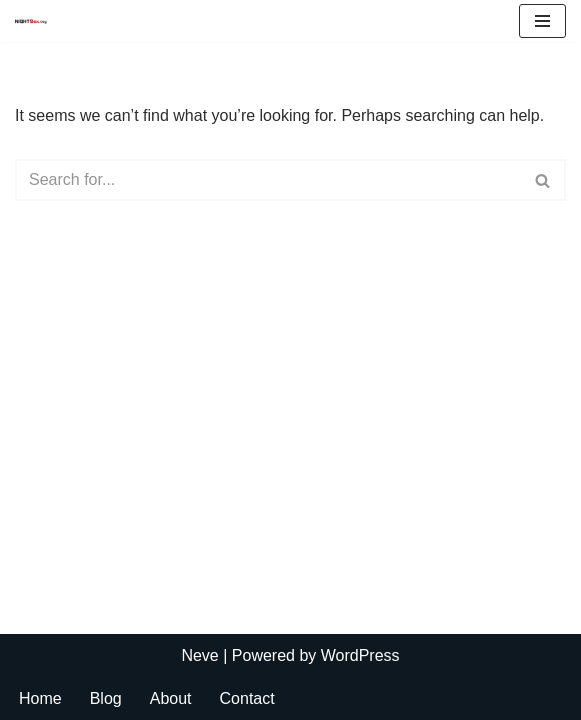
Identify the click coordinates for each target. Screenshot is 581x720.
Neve (199, 655)
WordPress (360, 655)
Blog (106, 698)
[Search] (268, 180)
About (171, 698)
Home (40, 698)
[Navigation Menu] (542, 21)
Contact (247, 698)
